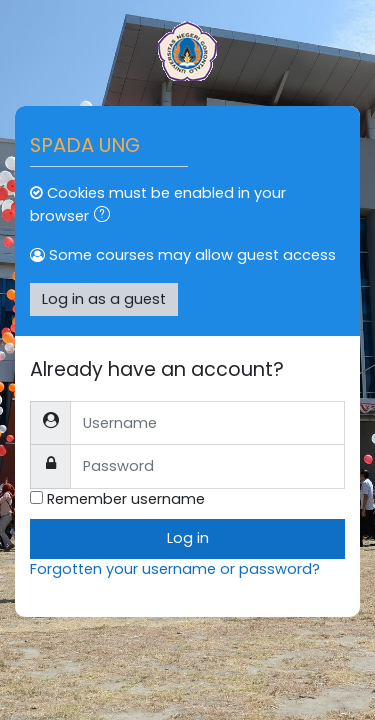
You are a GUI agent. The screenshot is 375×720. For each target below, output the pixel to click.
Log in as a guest (104, 299)
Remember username (126, 499)
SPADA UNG (85, 145)
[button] (106, 217)
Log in (188, 538)
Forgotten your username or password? (175, 569)
